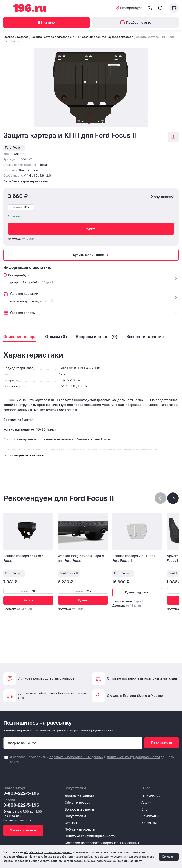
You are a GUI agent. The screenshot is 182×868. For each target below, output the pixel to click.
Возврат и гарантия (145, 337)
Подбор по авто (136, 22)
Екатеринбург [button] (131, 8)
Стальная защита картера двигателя (108, 37)
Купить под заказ (137, 592)
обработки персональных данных (76, 757)
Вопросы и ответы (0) (97, 337)
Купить (91, 229)
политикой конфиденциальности (133, 757)
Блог (145, 809)
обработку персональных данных (48, 852)
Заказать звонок (23, 830)
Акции (146, 803)
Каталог (47, 22)
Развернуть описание (27, 455)
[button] (173, 498)
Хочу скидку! (163, 197)
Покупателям (75, 816)
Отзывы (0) (56, 337)
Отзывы (71, 823)
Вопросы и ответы (79, 809)
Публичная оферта (80, 829)
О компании (151, 796)
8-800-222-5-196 (21, 793)
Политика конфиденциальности (90, 836)
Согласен (169, 857)
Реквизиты (150, 816)
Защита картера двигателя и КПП (55, 37)
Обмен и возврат (78, 803)
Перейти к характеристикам (26, 181)
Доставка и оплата (79, 796)
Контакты (149, 823)
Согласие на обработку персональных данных (102, 843)
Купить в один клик (91, 255)
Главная (9, 37)
